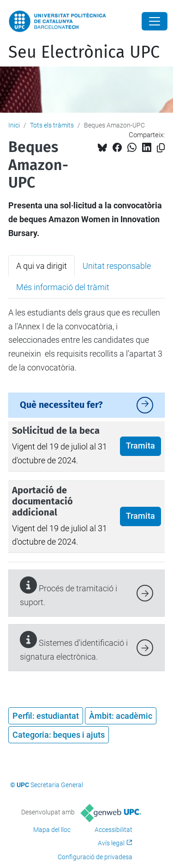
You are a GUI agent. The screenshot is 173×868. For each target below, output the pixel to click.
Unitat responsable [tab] (117, 266)
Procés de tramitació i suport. (69, 592)
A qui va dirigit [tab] (42, 266)
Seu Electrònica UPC (84, 52)
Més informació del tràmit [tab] (63, 287)
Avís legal (111, 843)
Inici (14, 125)
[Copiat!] (161, 148)
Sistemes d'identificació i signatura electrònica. (74, 646)
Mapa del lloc (52, 830)
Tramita (140, 446)
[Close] (155, 21)
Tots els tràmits (52, 125)
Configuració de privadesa (95, 857)
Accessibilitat (113, 830)
